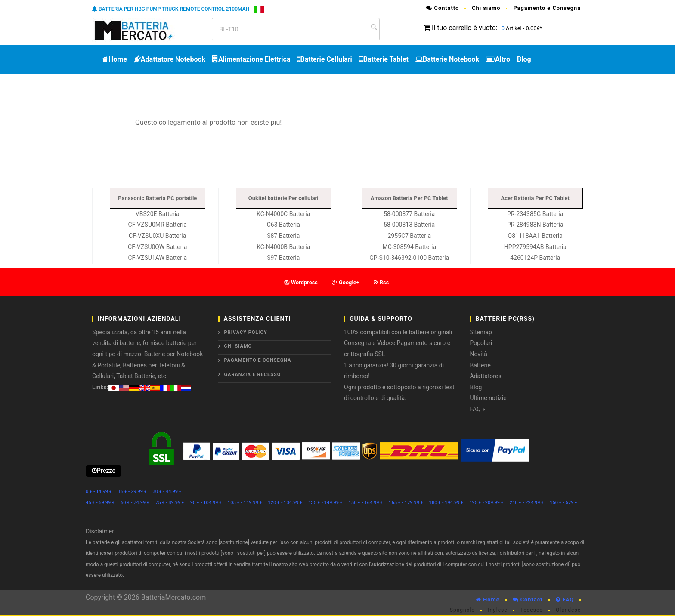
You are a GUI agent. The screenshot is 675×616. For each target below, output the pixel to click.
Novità (479, 354)
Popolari (481, 343)
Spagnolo (462, 610)
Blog (524, 59)
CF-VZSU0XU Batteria (157, 236)
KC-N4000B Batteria (283, 247)
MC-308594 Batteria (409, 247)
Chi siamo (486, 8)
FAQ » (478, 409)
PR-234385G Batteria (535, 214)
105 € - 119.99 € (245, 503)
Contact (528, 599)
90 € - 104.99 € (206, 503)
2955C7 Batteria (409, 236)
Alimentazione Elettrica (251, 59)
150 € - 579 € (564, 503)
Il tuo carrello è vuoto (464, 28)
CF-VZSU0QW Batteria (157, 247)
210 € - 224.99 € (527, 503)
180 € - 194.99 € (446, 503)
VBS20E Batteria (158, 214)
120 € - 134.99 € (285, 503)
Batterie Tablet (384, 59)
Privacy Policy (246, 332)
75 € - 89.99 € (170, 503)
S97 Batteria (283, 258)
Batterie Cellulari (324, 59)
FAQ (565, 599)
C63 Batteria (283, 225)
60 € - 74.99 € (135, 503)
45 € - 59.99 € (100, 503)
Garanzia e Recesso (253, 374)
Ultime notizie (488, 398)
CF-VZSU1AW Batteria (157, 258)
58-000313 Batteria (409, 225)
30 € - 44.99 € (167, 491)
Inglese (497, 610)
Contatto (443, 8)
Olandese (568, 610)
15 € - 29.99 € (132, 491)
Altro (498, 59)
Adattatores (486, 376)
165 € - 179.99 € (406, 503)
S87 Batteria (283, 236)
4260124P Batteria (535, 258)
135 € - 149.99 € (325, 503)
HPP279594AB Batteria (535, 247)
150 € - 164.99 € (366, 503)
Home (115, 59)
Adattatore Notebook (170, 59)
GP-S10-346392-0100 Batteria (409, 258)
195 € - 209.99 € (486, 503)
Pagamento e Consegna (547, 8)
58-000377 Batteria (409, 214)
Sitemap (481, 332)
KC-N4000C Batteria (283, 214)
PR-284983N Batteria (535, 225)
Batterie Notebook (447, 59)
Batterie (481, 365)
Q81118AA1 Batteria (535, 236)
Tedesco (532, 610)
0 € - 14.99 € (99, 491)
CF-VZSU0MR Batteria (158, 225)
